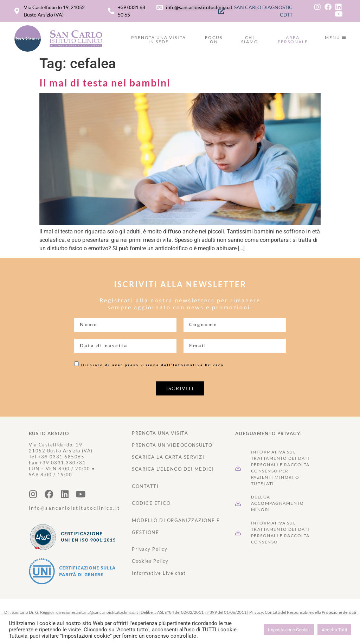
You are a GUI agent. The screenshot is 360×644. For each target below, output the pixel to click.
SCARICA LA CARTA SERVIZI (168, 457)
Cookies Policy (150, 561)
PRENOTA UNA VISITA (160, 433)
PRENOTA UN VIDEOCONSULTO (172, 445)
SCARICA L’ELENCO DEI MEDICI (173, 469)
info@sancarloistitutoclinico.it (75, 508)
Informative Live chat (159, 573)
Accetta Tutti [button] (334, 630)
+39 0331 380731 (63, 463)
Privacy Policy (150, 549)
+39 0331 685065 (61, 457)
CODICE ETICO (151, 503)
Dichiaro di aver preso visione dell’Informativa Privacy (153, 365)
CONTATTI (145, 486)
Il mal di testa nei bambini (105, 83)
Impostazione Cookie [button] (289, 630)
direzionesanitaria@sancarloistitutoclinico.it (97, 612)
